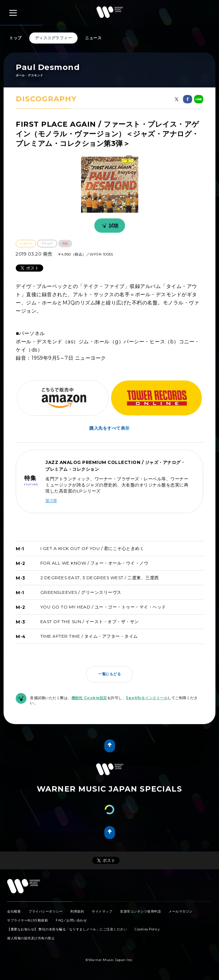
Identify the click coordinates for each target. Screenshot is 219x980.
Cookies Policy (147, 929)
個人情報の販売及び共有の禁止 (31, 938)
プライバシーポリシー (46, 911)
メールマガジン (181, 911)
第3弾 (51, 501)
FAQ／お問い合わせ (71, 920)
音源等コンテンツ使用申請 (140, 911)
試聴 (109, 226)
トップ (16, 38)
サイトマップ (102, 911)
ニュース (93, 38)
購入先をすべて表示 (109, 428)
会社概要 (14, 911)
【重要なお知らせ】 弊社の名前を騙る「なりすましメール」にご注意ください (67, 929)
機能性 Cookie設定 (89, 698)
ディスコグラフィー (54, 38)
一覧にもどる (109, 674)
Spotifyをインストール (147, 698)
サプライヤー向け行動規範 (28, 920)
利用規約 (77, 911)
